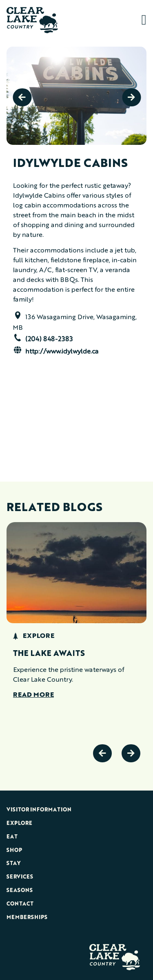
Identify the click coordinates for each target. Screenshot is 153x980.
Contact (20, 904)
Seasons (20, 891)
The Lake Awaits (49, 654)
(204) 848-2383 (49, 340)
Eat (12, 837)
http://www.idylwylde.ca (62, 352)
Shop (14, 850)
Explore (19, 823)
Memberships (27, 918)
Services (20, 877)
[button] (142, 20)
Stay (13, 864)
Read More (33, 695)
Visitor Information (39, 810)
